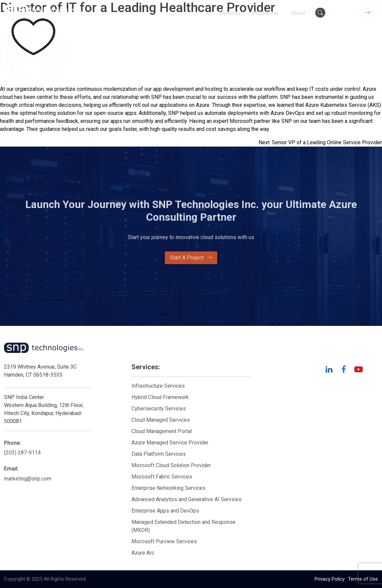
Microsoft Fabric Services (162, 477)
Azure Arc (143, 553)
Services (229, 13)
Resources (265, 13)
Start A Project (191, 258)
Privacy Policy (330, 579)
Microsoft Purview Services (164, 541)
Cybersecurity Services (159, 409)
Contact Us (353, 13)
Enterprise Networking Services (169, 488)
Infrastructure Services (158, 386)
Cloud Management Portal (162, 431)
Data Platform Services (159, 454)
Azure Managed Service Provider (170, 443)
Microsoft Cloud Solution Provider (171, 465)
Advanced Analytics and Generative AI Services (186, 499)
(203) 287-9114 (22, 453)
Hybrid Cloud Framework (160, 397)
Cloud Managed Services (161, 420)
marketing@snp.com (28, 479)
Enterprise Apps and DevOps (165, 511)
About (298, 13)
